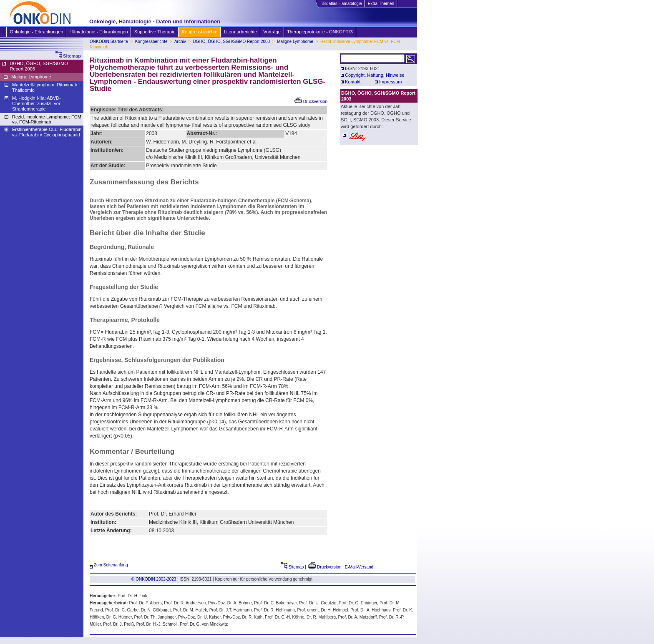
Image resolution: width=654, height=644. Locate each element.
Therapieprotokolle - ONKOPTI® (320, 32)
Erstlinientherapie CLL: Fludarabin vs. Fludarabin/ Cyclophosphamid (47, 132)
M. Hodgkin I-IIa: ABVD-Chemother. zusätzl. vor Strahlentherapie (36, 103)
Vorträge (272, 32)
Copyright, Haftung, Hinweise (375, 75)
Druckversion (311, 102)
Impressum (390, 82)
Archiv (180, 42)
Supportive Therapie (155, 32)
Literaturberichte (240, 32)
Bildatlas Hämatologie (342, 4)
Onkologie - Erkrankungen (36, 32)
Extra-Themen (381, 4)
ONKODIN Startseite (109, 42)
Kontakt (353, 82)
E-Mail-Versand (359, 567)
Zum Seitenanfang (109, 565)
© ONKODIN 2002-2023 (154, 579)
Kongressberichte (200, 32)
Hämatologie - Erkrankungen (99, 32)
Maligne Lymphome (295, 42)
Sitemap (293, 567)
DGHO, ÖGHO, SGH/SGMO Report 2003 (232, 42)
